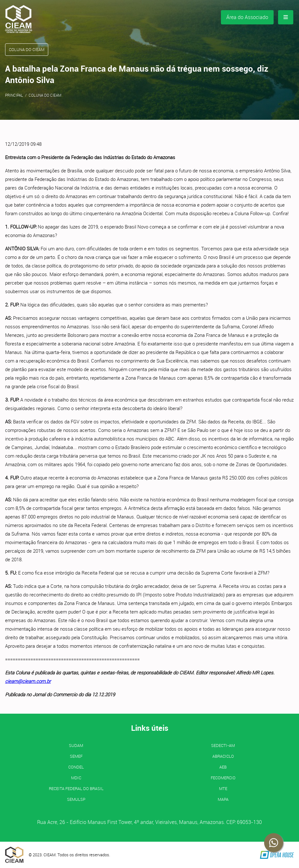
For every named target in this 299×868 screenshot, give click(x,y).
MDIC (76, 778)
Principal (14, 95)
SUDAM (76, 745)
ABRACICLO (223, 756)
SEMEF (76, 756)
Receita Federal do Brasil (76, 788)
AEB (223, 767)
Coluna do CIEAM (45, 95)
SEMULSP (76, 799)
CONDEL (76, 767)
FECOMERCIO (223, 778)
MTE (223, 788)
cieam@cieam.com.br (28, 681)
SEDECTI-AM (223, 745)
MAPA (223, 799)
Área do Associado (247, 17)
